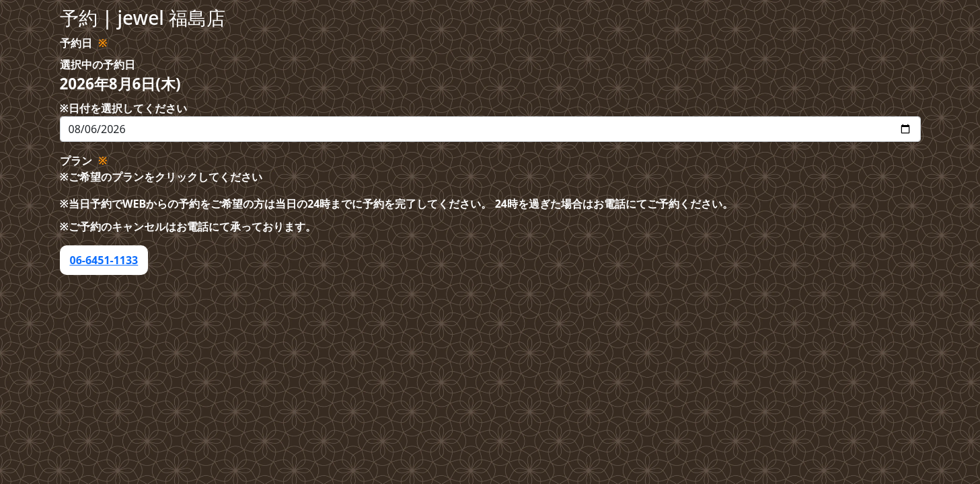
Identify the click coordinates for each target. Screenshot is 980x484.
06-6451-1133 (104, 260)
